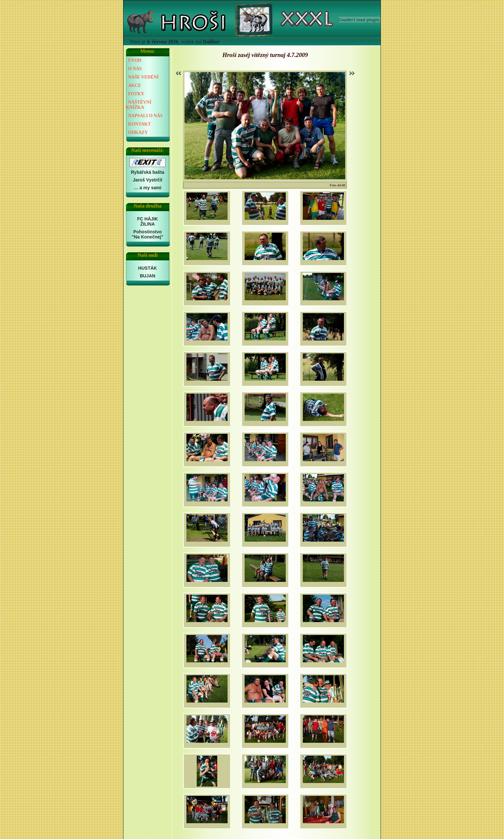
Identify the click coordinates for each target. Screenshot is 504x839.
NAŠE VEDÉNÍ (144, 77)
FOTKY (136, 94)
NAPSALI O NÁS (145, 116)
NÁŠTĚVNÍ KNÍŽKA (139, 105)
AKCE (135, 85)
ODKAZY (138, 132)
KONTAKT (140, 124)
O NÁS (135, 69)
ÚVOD (135, 60)
